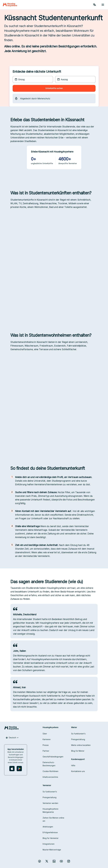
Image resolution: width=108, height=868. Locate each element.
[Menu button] (103, 5)
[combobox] (12, 738)
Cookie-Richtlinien (50, 771)
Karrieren (47, 739)
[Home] (10, 5)
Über (45, 734)
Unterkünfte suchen (54, 88)
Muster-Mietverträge (52, 850)
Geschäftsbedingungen (53, 757)
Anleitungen (48, 827)
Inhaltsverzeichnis (50, 777)
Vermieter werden (50, 803)
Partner (46, 751)
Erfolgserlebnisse (50, 832)
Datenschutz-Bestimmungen (49, 764)
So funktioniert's (78, 734)
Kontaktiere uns (78, 771)
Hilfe (73, 765)
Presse (46, 745)
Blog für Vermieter (51, 838)
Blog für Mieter (78, 751)
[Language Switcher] (94, 5)
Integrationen (49, 844)
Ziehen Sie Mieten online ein (53, 819)
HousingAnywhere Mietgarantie (50, 810)
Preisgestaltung (78, 739)
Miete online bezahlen (81, 745)
